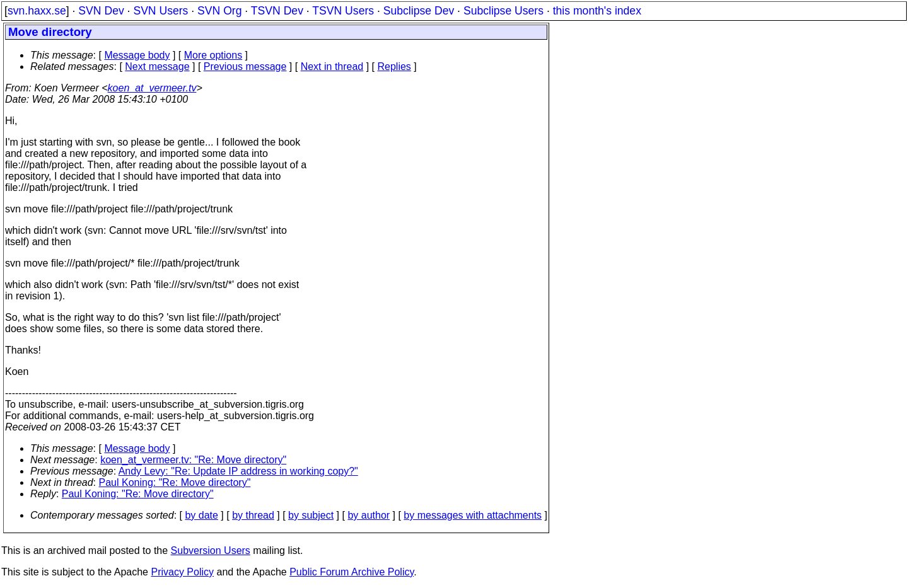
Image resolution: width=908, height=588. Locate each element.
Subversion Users (211, 551)
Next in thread (332, 66)
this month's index (597, 11)
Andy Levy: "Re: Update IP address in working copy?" (238, 471)
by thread (253, 515)
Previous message (245, 66)
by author (369, 515)
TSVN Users (343, 11)
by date (201, 515)
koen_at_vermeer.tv (152, 88)
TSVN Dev (277, 11)
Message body (137, 55)
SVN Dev (101, 11)
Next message (157, 66)
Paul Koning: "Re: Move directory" (175, 482)
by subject (311, 515)
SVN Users (160, 11)
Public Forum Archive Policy (352, 572)
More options (213, 55)
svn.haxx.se (37, 11)
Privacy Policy (182, 572)
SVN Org (219, 11)
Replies (394, 66)
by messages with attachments (473, 515)
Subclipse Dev (419, 11)
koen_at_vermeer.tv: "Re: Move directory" (193, 460)
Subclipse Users (503, 11)
